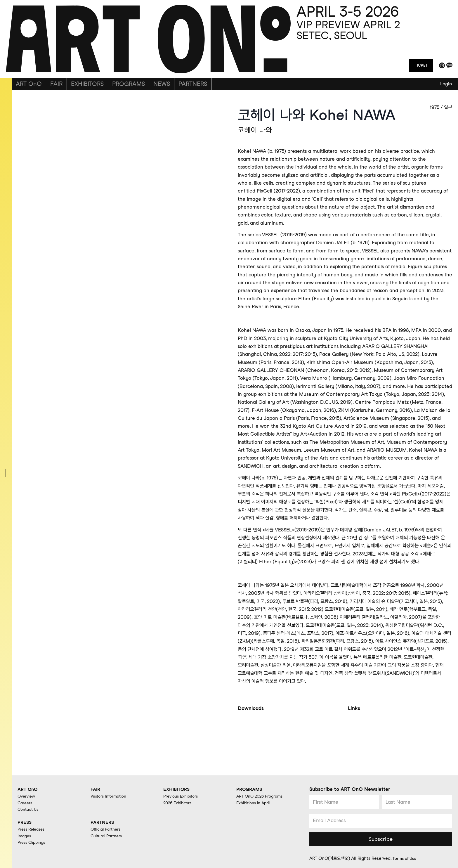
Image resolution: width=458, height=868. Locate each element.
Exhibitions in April (255, 802)
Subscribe (381, 839)
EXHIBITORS (87, 84)
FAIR (56, 84)
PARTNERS (193, 84)
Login (446, 84)
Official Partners (107, 829)
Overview (27, 796)
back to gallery (45, 96)
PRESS (25, 822)
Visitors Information (111, 796)
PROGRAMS (129, 84)
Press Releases (33, 829)
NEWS (162, 84)
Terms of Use (406, 858)
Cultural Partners (108, 835)
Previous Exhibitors (183, 796)
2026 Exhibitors (179, 802)
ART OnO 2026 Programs (262, 796)
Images (25, 835)
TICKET (421, 65)
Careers (26, 802)
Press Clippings (33, 842)
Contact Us (29, 809)
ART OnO (29, 84)
